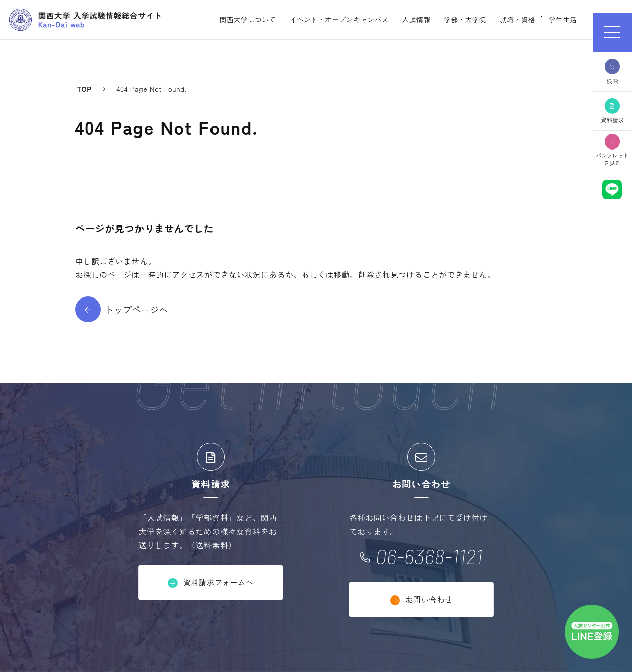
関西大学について (248, 19)
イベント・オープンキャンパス (339, 19)
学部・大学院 (465, 19)
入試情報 (416, 19)
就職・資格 (517, 19)
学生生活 (563, 19)
